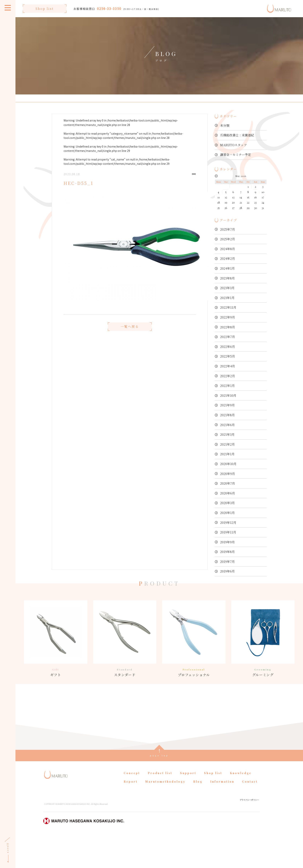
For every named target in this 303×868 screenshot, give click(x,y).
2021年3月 (227, 434)
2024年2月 (228, 259)
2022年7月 (228, 337)
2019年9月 (227, 542)
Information (222, 815)
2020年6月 (228, 493)
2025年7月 (228, 229)
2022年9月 (228, 317)
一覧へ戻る (130, 337)
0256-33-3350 (109, 8)
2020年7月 (228, 483)
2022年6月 (228, 347)
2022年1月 (227, 386)
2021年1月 (227, 454)
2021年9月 (227, 405)
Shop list (45, 9)
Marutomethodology (165, 815)
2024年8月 (228, 249)
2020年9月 (228, 474)
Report (131, 815)
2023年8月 (227, 278)
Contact (250, 815)
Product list (160, 806)
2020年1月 (227, 513)
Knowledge (241, 806)
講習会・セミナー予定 (236, 155)
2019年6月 (227, 571)
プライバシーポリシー (249, 833)
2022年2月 (228, 376)
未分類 (225, 125)
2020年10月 (228, 464)
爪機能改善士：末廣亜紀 (237, 135)
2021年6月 (227, 425)
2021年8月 (227, 415)
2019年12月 (228, 523)
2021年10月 (228, 395)
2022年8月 (228, 327)
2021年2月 (227, 444)
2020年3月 (227, 503)
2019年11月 (228, 532)
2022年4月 (228, 366)
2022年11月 (228, 307)
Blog (198, 815)
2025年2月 (228, 239)
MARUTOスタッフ (233, 145)
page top (159, 789)
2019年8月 (227, 552)
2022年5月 (228, 356)
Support (188, 806)
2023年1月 (227, 298)
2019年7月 (227, 562)
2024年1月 (227, 268)
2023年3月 (227, 288)
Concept (132, 806)
